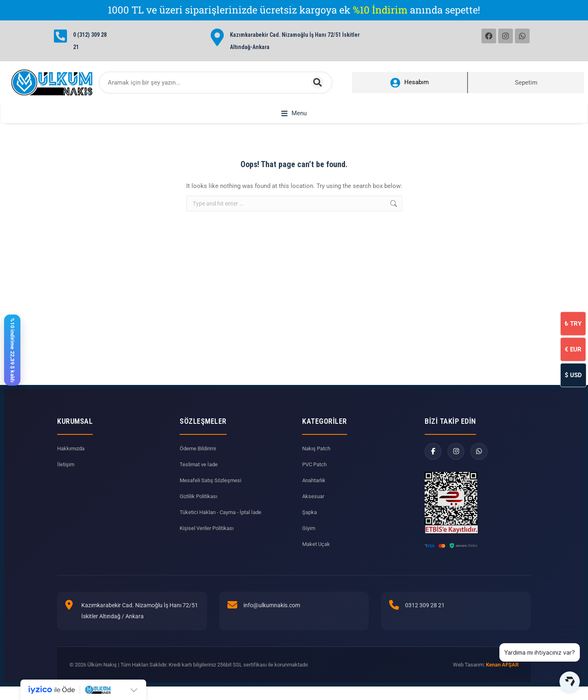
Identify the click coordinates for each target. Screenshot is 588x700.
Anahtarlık (315, 490)
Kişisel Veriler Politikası (208, 537)
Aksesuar (314, 505)
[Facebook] (434, 462)
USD (573, 375)
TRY (573, 323)
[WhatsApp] (483, 462)
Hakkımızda (72, 458)
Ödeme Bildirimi (199, 458)
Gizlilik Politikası (200, 505)
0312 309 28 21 (425, 615)
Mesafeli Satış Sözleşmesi (212, 490)
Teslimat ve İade (200, 474)
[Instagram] (458, 462)
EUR (573, 349)
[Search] (317, 83)
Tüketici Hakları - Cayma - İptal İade (224, 521)
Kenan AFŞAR (502, 674)
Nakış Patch (317, 458)
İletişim (66, 474)
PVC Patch (316, 474)
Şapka (310, 521)
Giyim (309, 537)
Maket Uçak (317, 553)
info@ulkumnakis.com (272, 615)
